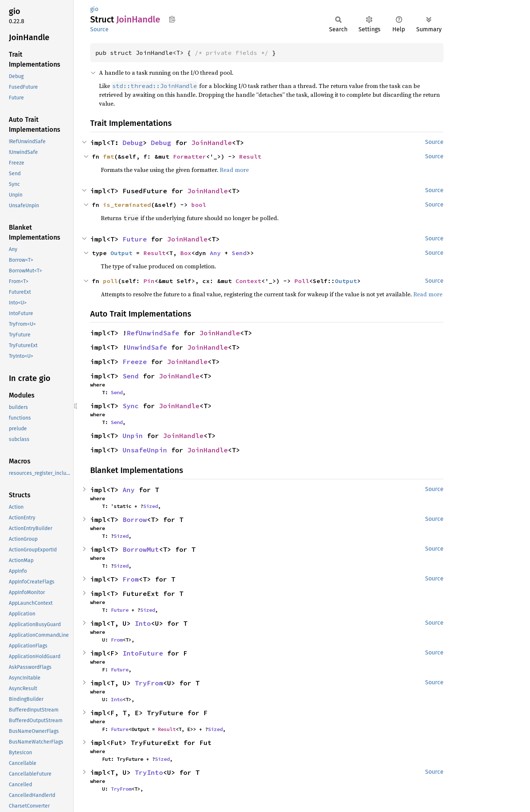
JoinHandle (212, 143)
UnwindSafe (147, 347)
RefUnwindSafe (153, 333)
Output (121, 253)
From (131, 579)
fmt (109, 156)
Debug (133, 143)
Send (239, 253)
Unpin (133, 436)
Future (135, 239)
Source (99, 29)
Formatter (190, 156)
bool (199, 205)
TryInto (149, 772)
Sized (151, 506)
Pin (149, 281)
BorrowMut (141, 549)
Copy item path (172, 19)
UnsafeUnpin (145, 450)
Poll (302, 281)
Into (143, 623)
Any (215, 253)
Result (250, 156)
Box (186, 253)
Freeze (135, 362)
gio (94, 9)
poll (110, 281)
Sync (131, 406)
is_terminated (127, 205)
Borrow (135, 520)
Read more (234, 170)
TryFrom (149, 683)
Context (248, 281)
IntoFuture (143, 653)
